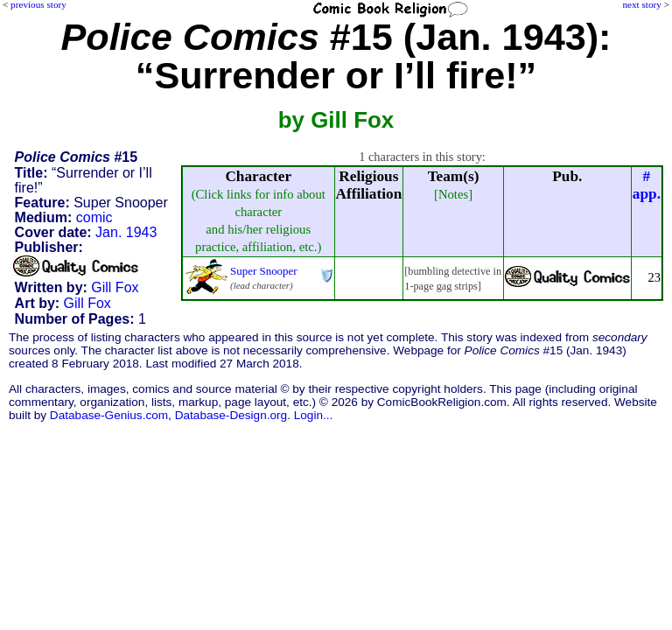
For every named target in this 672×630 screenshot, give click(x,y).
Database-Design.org (231, 415)
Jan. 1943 (126, 232)
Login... (314, 415)
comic (94, 217)
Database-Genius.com (109, 415)
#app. (647, 185)
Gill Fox (115, 287)
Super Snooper (264, 271)
